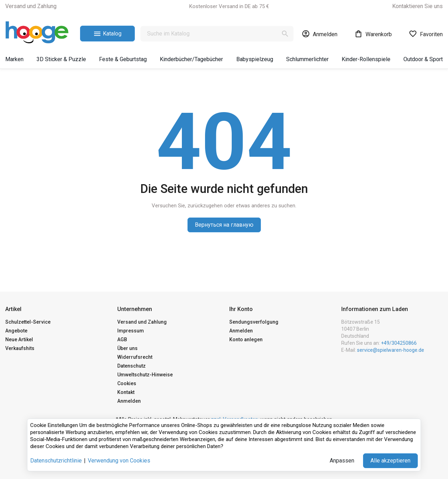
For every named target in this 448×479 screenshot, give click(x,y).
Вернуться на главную (224, 225)
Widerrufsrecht (135, 357)
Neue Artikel (19, 339)
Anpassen (342, 461)
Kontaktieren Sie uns (417, 6)
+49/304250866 (399, 343)
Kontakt (126, 392)
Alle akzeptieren (390, 461)
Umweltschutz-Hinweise (145, 375)
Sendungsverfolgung (254, 322)
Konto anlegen (246, 339)
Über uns (127, 348)
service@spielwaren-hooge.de (391, 350)
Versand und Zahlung (31, 6)
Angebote (16, 331)
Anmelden (129, 401)
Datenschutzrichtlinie (56, 461)
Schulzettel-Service (28, 322)
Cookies (127, 383)
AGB (122, 339)
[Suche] (217, 34)
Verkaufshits (20, 348)
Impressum (131, 331)
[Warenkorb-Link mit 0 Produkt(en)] (373, 34)
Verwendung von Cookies (119, 461)
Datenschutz (131, 366)
